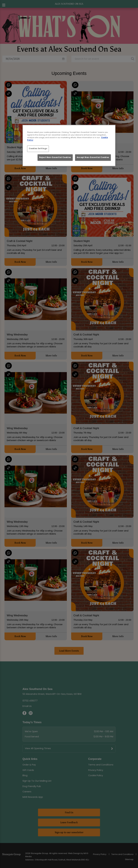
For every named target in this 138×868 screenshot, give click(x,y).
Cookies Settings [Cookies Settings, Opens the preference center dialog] (38, 149)
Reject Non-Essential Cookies (55, 157)
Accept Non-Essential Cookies (93, 157)
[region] (69, 145)
